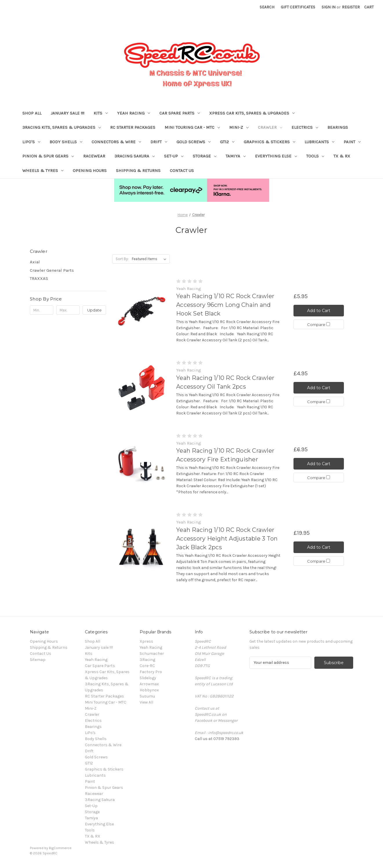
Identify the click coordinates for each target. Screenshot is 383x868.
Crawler (270, 127)
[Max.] (68, 310)
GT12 (227, 142)
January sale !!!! (68, 113)
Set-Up (174, 156)
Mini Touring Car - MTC (192, 127)
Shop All (32, 113)
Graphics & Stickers (269, 142)
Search (267, 7)
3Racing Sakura (135, 156)
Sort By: (122, 259)
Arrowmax (149, 684)
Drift (159, 142)
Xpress (146, 641)
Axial (35, 262)
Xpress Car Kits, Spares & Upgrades (252, 113)
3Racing (147, 660)
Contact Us (182, 171)
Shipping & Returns (138, 171)
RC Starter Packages (133, 127)
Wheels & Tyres (43, 171)
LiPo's (31, 142)
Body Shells (66, 142)
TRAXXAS (39, 278)
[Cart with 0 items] (369, 7)
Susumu (147, 696)
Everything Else (276, 156)
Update (94, 310)
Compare (319, 325)
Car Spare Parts (180, 113)
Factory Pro (151, 672)
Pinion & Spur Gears (48, 156)
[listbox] (150, 259)
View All (146, 702)
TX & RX (342, 156)
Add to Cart (319, 311)
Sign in (329, 7)
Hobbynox (149, 690)
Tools (315, 156)
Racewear (94, 156)
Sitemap (38, 660)
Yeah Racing (134, 113)
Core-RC (147, 666)
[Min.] (42, 310)
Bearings (338, 127)
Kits (101, 113)
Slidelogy (148, 678)
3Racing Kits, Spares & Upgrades (62, 127)
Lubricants (319, 142)
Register (351, 7)
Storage (205, 156)
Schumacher (152, 654)
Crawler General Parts (52, 270)
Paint (352, 142)
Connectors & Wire (116, 142)
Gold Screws (194, 142)
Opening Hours (90, 171)
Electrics (305, 127)
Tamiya (236, 156)
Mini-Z (239, 127)
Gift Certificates (298, 7)
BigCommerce (60, 848)
